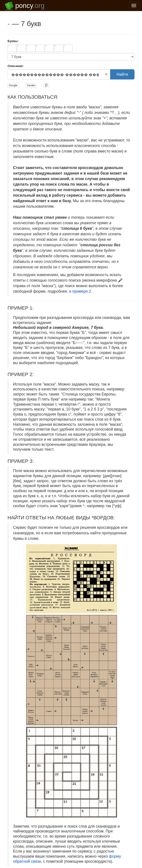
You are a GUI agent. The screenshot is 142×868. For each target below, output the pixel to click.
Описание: (16, 66)
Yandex (31, 85)
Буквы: (13, 41)
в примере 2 (80, 291)
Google (13, 85)
